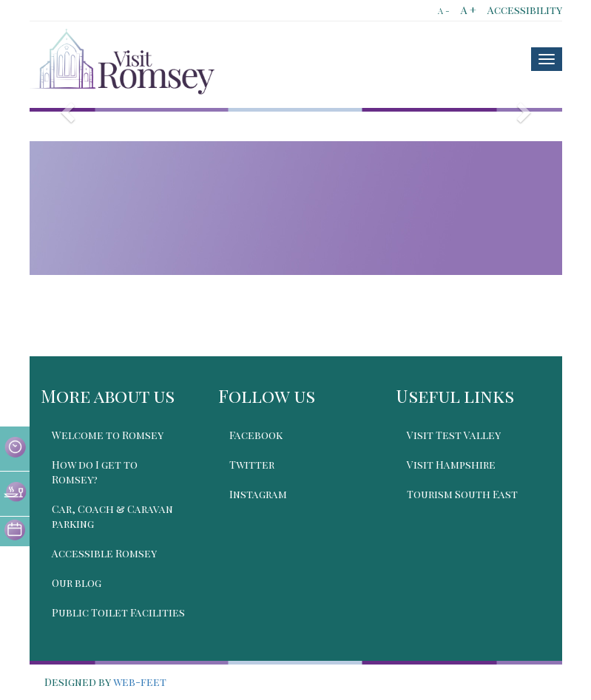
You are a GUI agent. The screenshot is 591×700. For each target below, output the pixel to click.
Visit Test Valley (454, 435)
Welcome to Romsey (108, 435)
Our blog (77, 583)
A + (469, 10)
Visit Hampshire (451, 465)
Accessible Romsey (104, 553)
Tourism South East (462, 494)
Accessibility (525, 10)
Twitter (252, 465)
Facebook (256, 435)
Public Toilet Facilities (118, 612)
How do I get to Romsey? (95, 472)
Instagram (258, 494)
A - (444, 11)
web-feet (140, 682)
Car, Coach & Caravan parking (112, 516)
